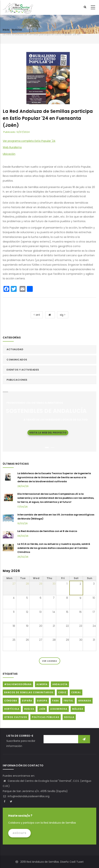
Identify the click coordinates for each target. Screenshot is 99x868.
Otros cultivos (16, 717)
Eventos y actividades (23, 370)
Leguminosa (59, 709)
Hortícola (12, 709)
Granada (85, 701)
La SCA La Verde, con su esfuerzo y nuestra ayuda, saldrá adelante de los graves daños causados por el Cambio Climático (54, 548)
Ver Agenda (50, 661)
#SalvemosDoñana (18, 684)
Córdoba (11, 701)
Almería (42, 684)
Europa (42, 701)
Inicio (6, 30)
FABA (56, 701)
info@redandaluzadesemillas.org (26, 796)
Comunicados (17, 360)
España (27, 701)
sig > (63, 315)
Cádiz (62, 692)
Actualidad (15, 349)
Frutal (69, 701)
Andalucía (60, 684)
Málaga (78, 709)
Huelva (29, 709)
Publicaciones (17, 380)
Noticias (17, 30)
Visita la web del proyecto (48, 432)
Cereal (76, 692)
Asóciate (19, 833)
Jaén (42, 709)
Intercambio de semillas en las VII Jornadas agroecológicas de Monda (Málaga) (56, 517)
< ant (37, 315)
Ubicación (9, 154)
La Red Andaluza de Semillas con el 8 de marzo (47, 531)
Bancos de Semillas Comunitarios (29, 692)
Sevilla (69, 717)
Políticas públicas (46, 717)
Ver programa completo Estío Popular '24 (29, 141)
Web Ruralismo (12, 147)
